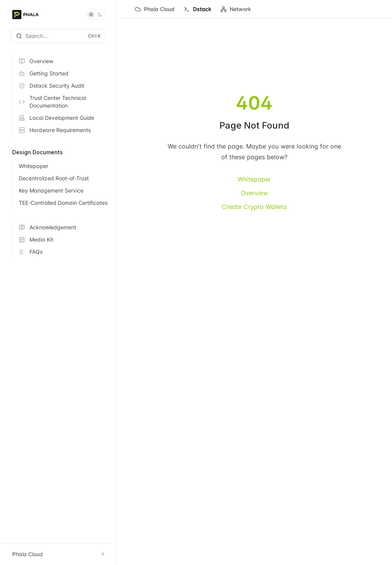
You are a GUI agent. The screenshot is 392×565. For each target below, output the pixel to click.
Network (236, 12)
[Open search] (58, 36)
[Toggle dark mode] (95, 15)
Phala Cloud (155, 12)
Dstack (198, 12)
